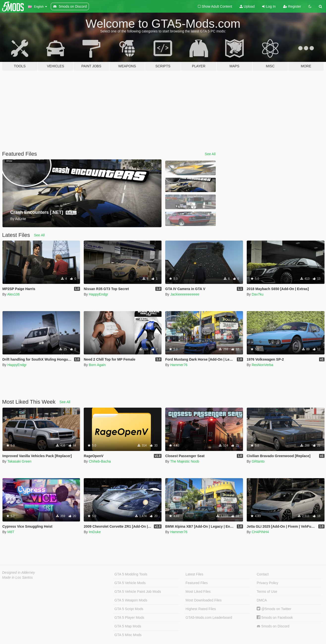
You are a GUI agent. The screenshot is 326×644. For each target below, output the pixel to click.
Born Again (97, 365)
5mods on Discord (273, 626)
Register (292, 6)
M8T (11, 532)
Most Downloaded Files (204, 600)
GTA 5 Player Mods (129, 618)
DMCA (262, 600)
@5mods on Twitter (274, 609)
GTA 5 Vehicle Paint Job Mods (138, 592)
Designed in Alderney (19, 572)
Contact (263, 574)
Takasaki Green (19, 461)
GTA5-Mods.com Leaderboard (209, 618)
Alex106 (14, 294)
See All (210, 154)
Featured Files (197, 583)
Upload (247, 6)
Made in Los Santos (18, 577)
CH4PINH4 (260, 532)
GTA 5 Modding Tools (131, 574)
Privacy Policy (267, 583)
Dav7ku (258, 294)
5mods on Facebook (275, 618)
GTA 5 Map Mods (128, 626)
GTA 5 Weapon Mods (131, 600)
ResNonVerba (262, 365)
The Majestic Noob (185, 461)
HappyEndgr (98, 294)
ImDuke (95, 532)
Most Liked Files (198, 592)
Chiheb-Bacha (100, 461)
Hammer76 (179, 365)
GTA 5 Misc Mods (128, 635)
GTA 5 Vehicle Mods (130, 583)
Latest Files (194, 574)
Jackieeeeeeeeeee (185, 294)
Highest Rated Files (201, 609)
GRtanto (258, 461)
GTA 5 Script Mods (129, 609)
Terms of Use (267, 592)
